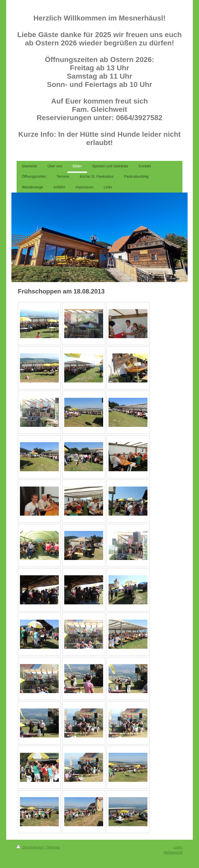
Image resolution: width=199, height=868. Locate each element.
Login (178, 847)
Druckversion (30, 847)
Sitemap (53, 847)
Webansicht (173, 852)
